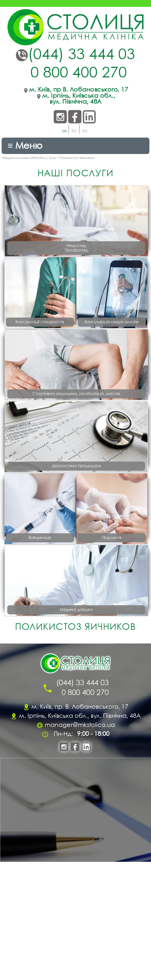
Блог (53, 158)
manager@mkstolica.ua (80, 845)
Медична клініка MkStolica (24, 158)
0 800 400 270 (79, 73)
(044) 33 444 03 (81, 55)
